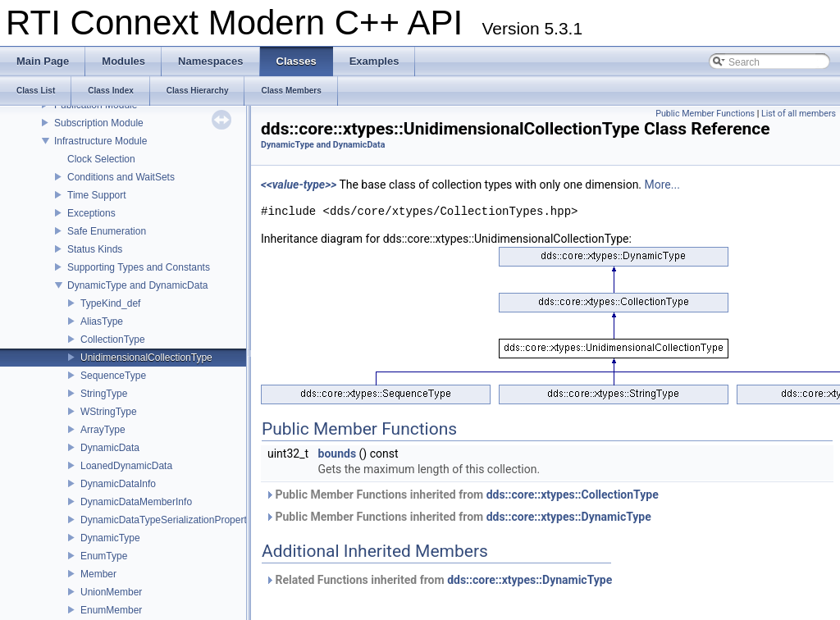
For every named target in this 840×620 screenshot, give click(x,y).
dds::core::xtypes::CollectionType (573, 495)
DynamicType (110, 538)
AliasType (102, 321)
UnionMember (111, 592)
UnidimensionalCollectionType (146, 358)
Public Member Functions (705, 114)
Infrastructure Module (100, 141)
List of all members (799, 114)
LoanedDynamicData (126, 466)
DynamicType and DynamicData (137, 285)
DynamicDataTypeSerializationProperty (166, 520)
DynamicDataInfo (118, 484)
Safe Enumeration (107, 231)
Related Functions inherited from (438, 580)
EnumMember (111, 610)
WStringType (109, 412)
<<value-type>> (299, 185)
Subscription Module (99, 123)
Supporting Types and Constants (139, 267)
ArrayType (103, 430)
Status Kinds (95, 249)
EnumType (104, 556)
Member (98, 574)
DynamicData (110, 448)
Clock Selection (101, 159)
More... (662, 185)
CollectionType (113, 340)
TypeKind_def (110, 303)
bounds (338, 454)
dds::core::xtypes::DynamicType (569, 517)
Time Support (97, 195)
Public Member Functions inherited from (462, 495)
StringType (104, 394)
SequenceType (113, 376)
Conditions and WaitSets (121, 177)
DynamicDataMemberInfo (136, 502)
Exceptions (91, 213)
